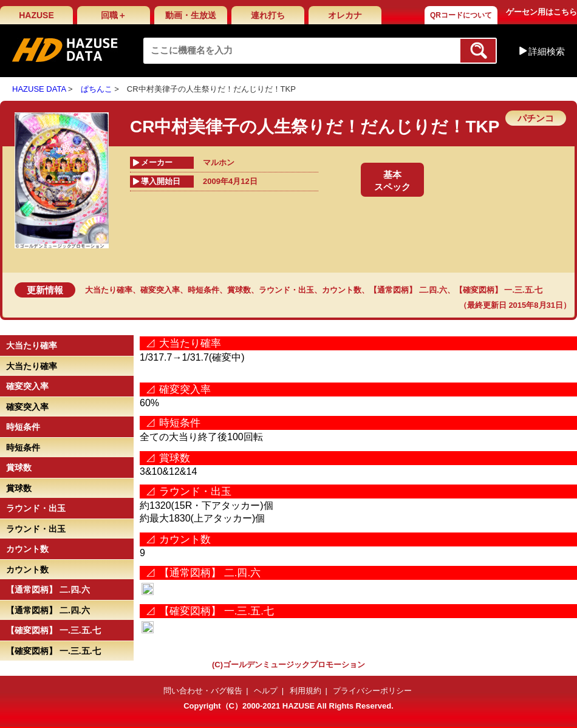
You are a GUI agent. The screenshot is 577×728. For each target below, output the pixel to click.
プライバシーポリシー (372, 691)
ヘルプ (266, 691)
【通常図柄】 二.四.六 (408, 290)
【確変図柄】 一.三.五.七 (499, 290)
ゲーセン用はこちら (541, 12)
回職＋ (114, 15)
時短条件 (203, 290)
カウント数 (342, 290)
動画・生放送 (191, 15)
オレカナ (345, 15)
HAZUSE (36, 15)
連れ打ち (268, 15)
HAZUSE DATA (39, 89)
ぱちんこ (97, 89)
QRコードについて (461, 15)
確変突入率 (160, 290)
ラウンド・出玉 (286, 290)
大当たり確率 (109, 290)
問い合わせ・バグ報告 (203, 691)
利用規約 (306, 691)
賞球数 (239, 290)
